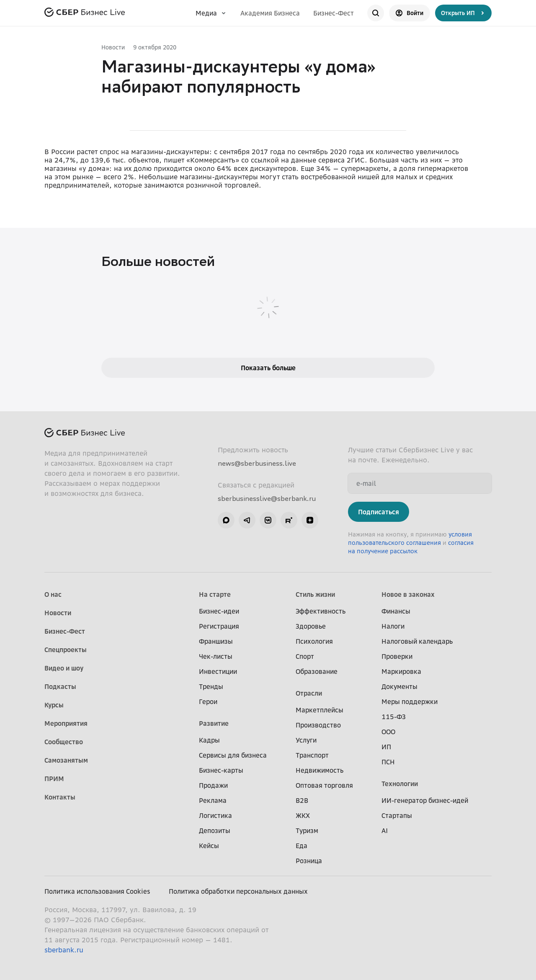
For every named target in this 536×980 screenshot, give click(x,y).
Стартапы (397, 815)
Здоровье (311, 626)
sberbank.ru (64, 950)
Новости (113, 47)
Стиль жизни (315, 594)
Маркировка (401, 671)
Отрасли (309, 693)
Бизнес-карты (221, 770)
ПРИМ (54, 779)
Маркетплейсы (320, 710)
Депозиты (215, 830)
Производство (318, 725)
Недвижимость (320, 770)
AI (385, 830)
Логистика (215, 815)
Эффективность (321, 611)
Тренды (211, 686)
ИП (386, 747)
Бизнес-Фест (334, 13)
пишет (174, 160)
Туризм (307, 830)
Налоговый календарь (417, 641)
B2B (302, 800)
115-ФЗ (394, 717)
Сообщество (64, 742)
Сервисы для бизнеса (233, 755)
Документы (399, 686)
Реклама (213, 800)
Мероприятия (66, 723)
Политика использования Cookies (97, 891)
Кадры (209, 740)
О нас (53, 594)
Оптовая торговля (324, 785)
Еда (301, 846)
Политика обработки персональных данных (238, 891)
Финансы (396, 611)
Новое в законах (408, 594)
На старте (215, 594)
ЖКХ (303, 815)
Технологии (400, 784)
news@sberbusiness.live (257, 463)
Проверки (397, 656)
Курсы (54, 705)
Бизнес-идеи (219, 611)
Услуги (306, 740)
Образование (317, 671)
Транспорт (312, 755)
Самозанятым (66, 760)
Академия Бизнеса (270, 13)
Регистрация (219, 626)
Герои (208, 701)
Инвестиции (218, 671)
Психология (314, 641)
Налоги (393, 626)
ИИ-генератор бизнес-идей (425, 800)
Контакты (60, 797)
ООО (388, 732)
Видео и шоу (64, 668)
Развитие (214, 723)
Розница (309, 861)
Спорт (305, 656)
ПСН (388, 762)
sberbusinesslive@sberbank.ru (267, 498)
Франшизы (216, 641)
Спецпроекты (66, 650)
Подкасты (60, 686)
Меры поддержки (410, 701)
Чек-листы (216, 656)
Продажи (213, 785)
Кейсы (209, 846)
